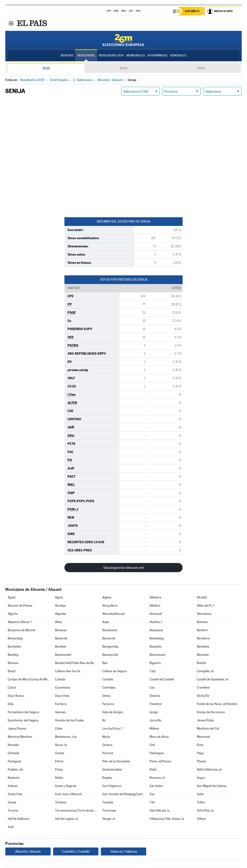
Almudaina (204, 614)
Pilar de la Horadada (116, 762)
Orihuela (14, 753)
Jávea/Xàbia (205, 721)
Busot (12, 671)
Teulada (108, 803)
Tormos (13, 811)
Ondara (107, 745)
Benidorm (203, 639)
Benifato (61, 647)
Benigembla (110, 647)
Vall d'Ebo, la (205, 811)
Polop (59, 770)
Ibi (104, 721)
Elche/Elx (203, 696)
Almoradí (156, 614)
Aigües (107, 598)
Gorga (154, 712)
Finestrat (156, 704)
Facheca (61, 704)
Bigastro (155, 663)
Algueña (61, 614)
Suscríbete (193, 11)
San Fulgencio (112, 786)
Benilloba (203, 647)
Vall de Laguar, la (66, 819)
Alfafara (155, 606)
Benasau (61, 630)
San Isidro (156, 786)
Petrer (59, 762)
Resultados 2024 (111, 56)
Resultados (86, 56)
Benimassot (158, 655)
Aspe (106, 622)
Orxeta (60, 753)
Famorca (108, 704)
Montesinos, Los (66, 737)
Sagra (201, 778)
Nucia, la (61, 745)
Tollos (201, 803)
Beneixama (110, 630)
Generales (178, 56)
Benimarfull (110, 655)
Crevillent (203, 688)
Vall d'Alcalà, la (160, 811)
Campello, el (205, 671)
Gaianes (60, 712)
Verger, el (109, 819)
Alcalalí (202, 598)
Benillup (13, 655)
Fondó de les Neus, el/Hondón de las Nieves (218, 704)
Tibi (152, 803)
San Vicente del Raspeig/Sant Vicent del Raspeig (123, 794)
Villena (201, 819)
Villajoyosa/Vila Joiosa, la (167, 819)
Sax (152, 794)
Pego (200, 753)
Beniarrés (109, 639)
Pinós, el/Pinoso (160, 762)
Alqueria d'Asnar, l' (20, 622)
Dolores (155, 696)
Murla (106, 737)
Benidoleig (157, 639)
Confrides (109, 688)
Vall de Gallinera (19, 819)
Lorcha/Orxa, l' (112, 729)
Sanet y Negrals (66, 786)
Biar (105, 663)
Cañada (60, 680)
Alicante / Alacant (28, 852)
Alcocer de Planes (20, 606)
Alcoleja (60, 606)
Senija (12, 803)
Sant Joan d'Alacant (69, 794)
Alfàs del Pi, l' (206, 606)
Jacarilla (155, 721)
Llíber (59, 729)
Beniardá (61, 639)
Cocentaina (63, 688)
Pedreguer (157, 753)
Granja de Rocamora (211, 712)
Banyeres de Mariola (22, 630)
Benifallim (14, 647)
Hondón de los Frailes (69, 721)
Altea (58, 622)
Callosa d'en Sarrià (68, 671)
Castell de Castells (162, 680)
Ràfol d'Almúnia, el (209, 770)
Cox (152, 688)
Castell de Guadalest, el (213, 680)
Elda (11, 704)
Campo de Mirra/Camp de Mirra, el (29, 680)
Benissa (13, 663)
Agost (12, 598)
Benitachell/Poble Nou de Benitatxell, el (76, 663)
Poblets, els (15, 770)
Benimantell (63, 655)
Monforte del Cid (208, 729)
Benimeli (203, 655)
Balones (202, 622)
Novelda (13, 745)
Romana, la (157, 778)
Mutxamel (203, 737)
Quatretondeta (112, 770)
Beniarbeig (15, 639)
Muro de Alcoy (159, 737)
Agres (59, 598)
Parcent (108, 753)
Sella (200, 794)
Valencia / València (124, 852)
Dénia (106, 696)
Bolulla (201, 663)
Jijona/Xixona (17, 729)
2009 (201, 68)
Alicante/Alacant (113, 614)
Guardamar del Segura (23, 721)
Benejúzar (156, 630)
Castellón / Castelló (76, 852)
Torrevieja (109, 811)
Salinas (13, 786)
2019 (46, 68)
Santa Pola (15, 794)
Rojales (107, 778)
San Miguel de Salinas (212, 786)
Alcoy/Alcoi (110, 606)
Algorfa (13, 614)
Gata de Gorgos (113, 712)
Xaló (11, 827)
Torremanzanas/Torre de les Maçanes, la (76, 811)
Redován (14, 778)
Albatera (155, 598)
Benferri (202, 630)
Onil (152, 745)
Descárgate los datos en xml (124, 568)
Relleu (59, 778)
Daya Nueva (16, 696)
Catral (12, 688)
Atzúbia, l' (156, 622)
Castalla (108, 680)
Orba (200, 745)
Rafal (153, 770)
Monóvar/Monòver (20, 737)
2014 (123, 68)
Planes (201, 762)
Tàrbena (61, 803)
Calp (153, 671)
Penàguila (14, 762)
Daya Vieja (62, 696)
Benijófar (156, 647)
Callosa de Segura (115, 671)
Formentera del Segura (23, 712)
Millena (154, 729)
